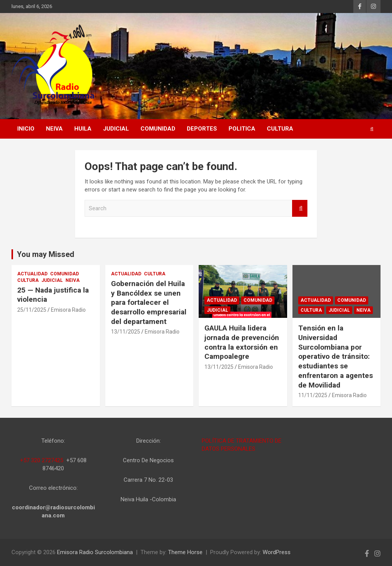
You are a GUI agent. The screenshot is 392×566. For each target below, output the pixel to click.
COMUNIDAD (158, 129)
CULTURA (280, 129)
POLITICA (242, 129)
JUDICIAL (116, 129)
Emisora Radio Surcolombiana (95, 552)
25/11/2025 (32, 310)
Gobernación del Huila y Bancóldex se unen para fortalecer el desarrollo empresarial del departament (149, 303)
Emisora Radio (68, 310)
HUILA (83, 129)
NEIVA (54, 129)
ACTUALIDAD (32, 274)
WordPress (277, 552)
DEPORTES (202, 129)
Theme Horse (185, 552)
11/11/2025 (313, 395)
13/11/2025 (126, 332)
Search (300, 209)
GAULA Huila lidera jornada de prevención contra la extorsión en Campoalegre (242, 342)
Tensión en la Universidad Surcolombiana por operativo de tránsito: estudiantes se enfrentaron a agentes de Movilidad (336, 356)
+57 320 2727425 (42, 460)
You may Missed (46, 254)
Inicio (26, 129)
